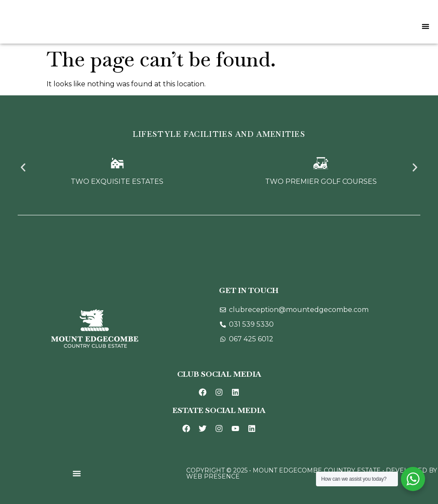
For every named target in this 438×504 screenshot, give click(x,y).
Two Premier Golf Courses (321, 181)
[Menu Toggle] (425, 26)
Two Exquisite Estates (117, 181)
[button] (23, 168)
